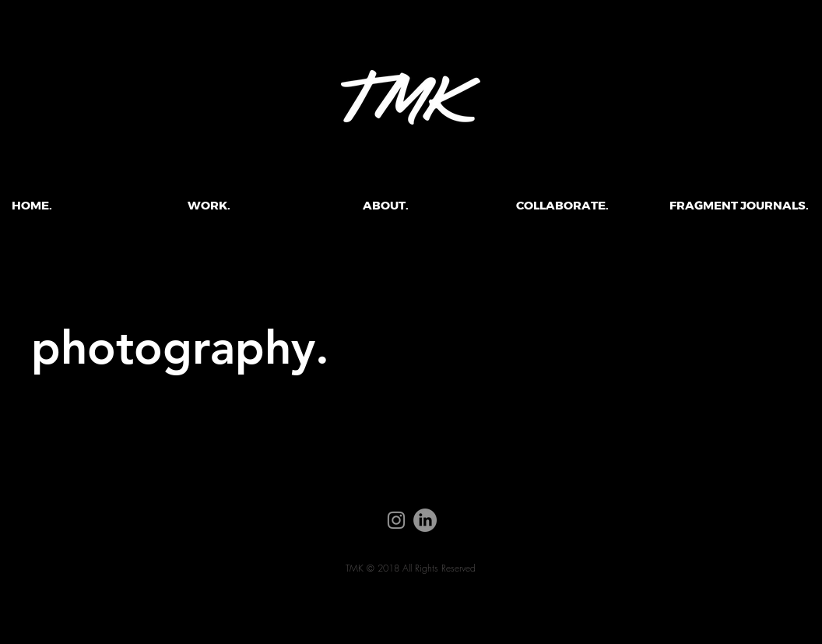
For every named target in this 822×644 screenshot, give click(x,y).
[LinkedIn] (425, 520)
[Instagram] (396, 520)
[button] (209, 206)
